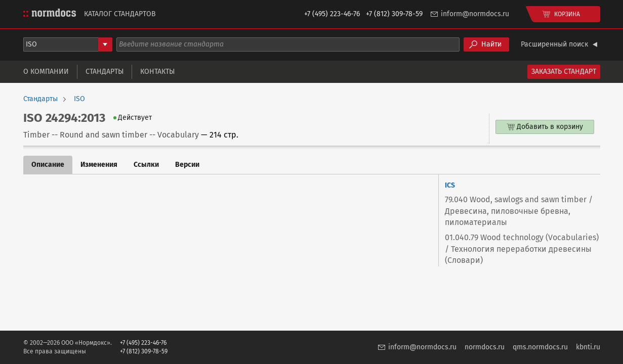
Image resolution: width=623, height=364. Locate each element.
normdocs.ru (485, 347)
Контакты (157, 72)
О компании (46, 72)
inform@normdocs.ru (475, 14)
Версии (187, 165)
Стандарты (105, 72)
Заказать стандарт (564, 72)
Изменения (99, 165)
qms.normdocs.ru (540, 347)
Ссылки (146, 165)
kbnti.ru (588, 347)
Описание (48, 165)
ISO (79, 99)
